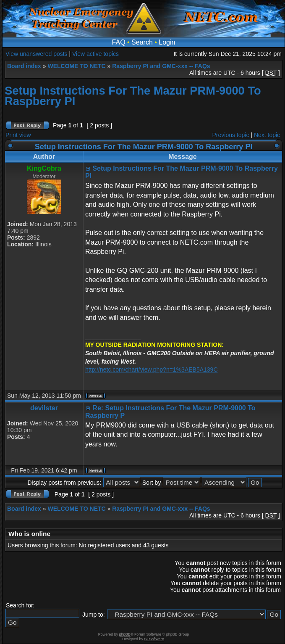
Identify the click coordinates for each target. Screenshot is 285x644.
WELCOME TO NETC (76, 66)
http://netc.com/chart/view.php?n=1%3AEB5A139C (152, 370)
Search (142, 42)
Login (167, 42)
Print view (18, 135)
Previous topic (231, 135)
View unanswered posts (37, 54)
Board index (24, 66)
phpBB (125, 634)
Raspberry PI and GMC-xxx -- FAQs (161, 66)
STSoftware (154, 639)
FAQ (119, 42)
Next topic (267, 135)
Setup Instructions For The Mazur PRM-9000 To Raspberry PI (133, 96)
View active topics (95, 54)
